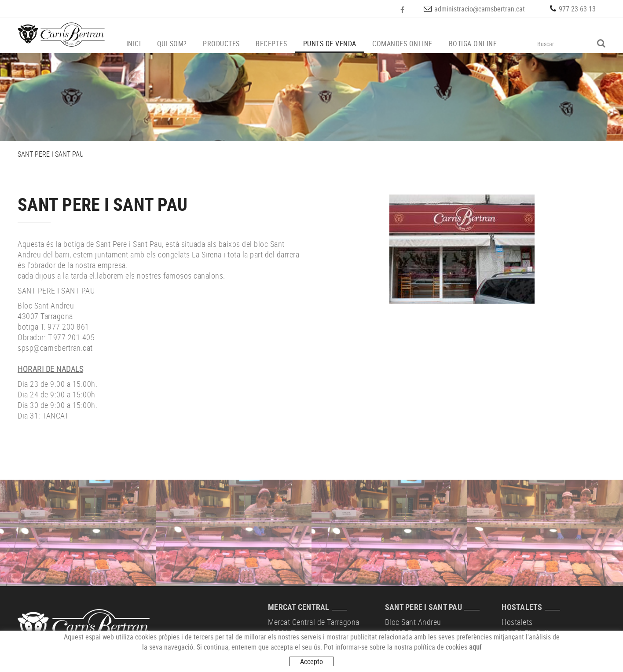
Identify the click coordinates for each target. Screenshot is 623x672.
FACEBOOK (403, 10)
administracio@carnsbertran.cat (480, 9)
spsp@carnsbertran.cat (55, 348)
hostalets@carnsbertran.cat (546, 656)
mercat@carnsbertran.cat (309, 656)
